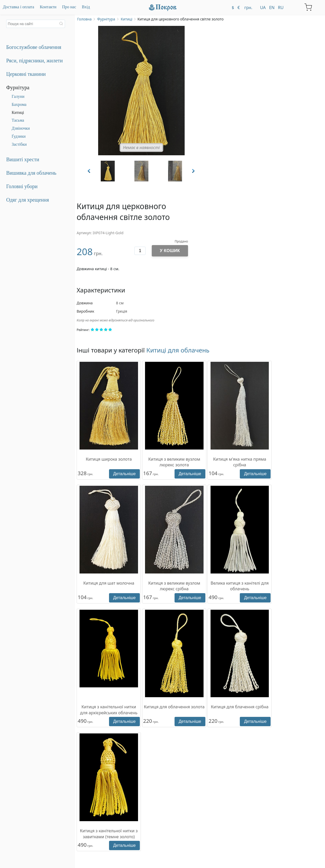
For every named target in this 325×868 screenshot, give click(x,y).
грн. (248, 8)
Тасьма (18, 120)
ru (281, 8)
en (272, 8)
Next (193, 171)
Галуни (18, 96)
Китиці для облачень (178, 350)
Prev (89, 171)
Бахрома (19, 104)
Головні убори (22, 186)
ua (263, 8)
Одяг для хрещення (28, 200)
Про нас (69, 7)
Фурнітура (18, 87)
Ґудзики (19, 136)
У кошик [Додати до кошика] (170, 251)
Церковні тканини (26, 74)
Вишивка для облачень (31, 173)
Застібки (19, 144)
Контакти (48, 7)
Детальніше (124, 474)
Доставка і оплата (19, 7)
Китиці (18, 112)
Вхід (86, 7)
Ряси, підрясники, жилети (34, 61)
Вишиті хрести (23, 159)
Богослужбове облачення (34, 47)
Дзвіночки (21, 128)
